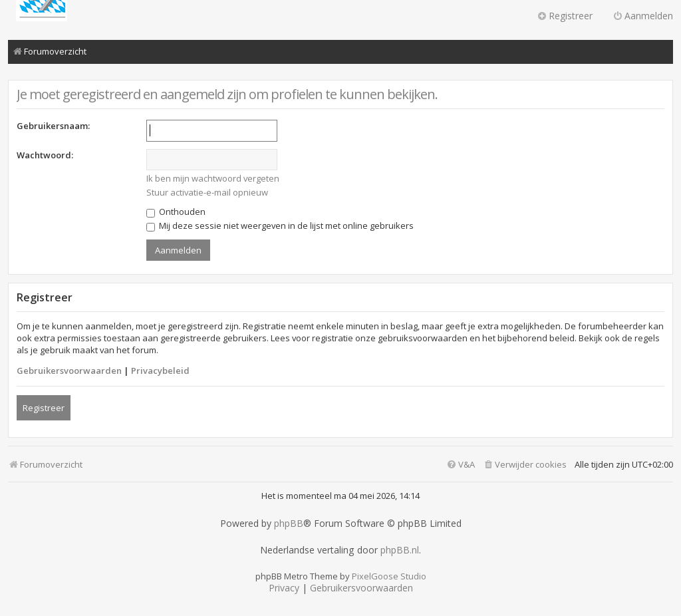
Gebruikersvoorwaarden (69, 371)
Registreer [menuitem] (565, 16)
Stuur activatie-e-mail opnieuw (207, 192)
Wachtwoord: (45, 155)
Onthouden (176, 212)
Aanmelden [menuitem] (643, 16)
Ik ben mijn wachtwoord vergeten (213, 178)
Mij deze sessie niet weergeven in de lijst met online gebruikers (280, 226)
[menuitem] (525, 465)
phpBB (289, 524)
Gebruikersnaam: (53, 126)
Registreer (44, 408)
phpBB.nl (400, 550)
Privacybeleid (160, 371)
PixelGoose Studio (389, 576)
